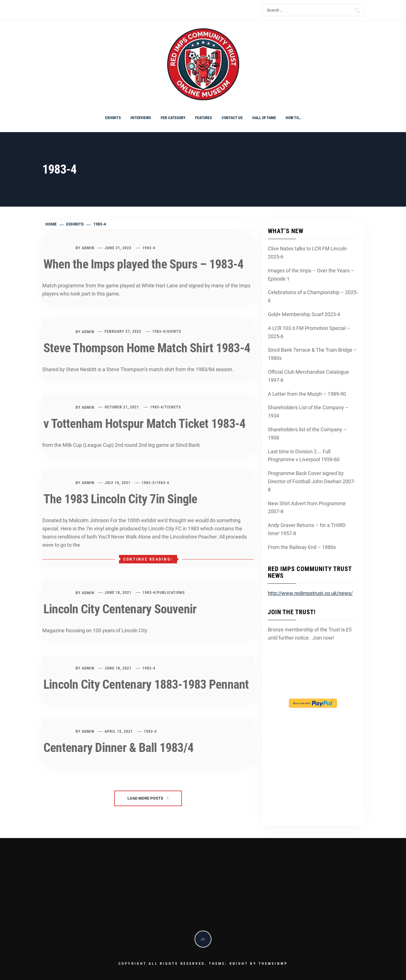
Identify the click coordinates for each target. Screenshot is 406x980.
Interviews (141, 118)
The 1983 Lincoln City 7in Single (120, 499)
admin (88, 248)
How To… (293, 118)
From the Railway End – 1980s (302, 547)
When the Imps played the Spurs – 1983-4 (143, 264)
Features (204, 118)
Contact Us (232, 118)
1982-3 (148, 483)
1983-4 (149, 248)
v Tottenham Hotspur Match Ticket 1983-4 (144, 424)
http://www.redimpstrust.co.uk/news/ (310, 593)
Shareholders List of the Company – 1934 (308, 412)
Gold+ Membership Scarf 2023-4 (304, 314)
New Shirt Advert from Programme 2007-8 (307, 508)
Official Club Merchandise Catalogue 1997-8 (308, 376)
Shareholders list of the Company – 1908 (307, 434)
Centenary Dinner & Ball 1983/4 (118, 748)
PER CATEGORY (173, 118)
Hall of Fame (264, 118)
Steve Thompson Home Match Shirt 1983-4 (147, 348)
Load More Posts (148, 798)
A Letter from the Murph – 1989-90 (307, 394)
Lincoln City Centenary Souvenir (120, 609)
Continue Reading (148, 559)
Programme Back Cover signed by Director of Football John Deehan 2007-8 (312, 481)
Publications (171, 592)
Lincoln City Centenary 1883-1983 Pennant (146, 684)
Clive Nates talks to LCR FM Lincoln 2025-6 (307, 253)
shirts (174, 331)
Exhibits (113, 118)
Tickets (173, 407)
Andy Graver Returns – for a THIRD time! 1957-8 (307, 529)
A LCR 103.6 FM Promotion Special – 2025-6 (309, 332)
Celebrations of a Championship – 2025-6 (313, 296)
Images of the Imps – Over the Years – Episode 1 (311, 275)
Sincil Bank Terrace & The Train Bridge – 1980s (312, 354)
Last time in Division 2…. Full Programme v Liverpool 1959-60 (304, 456)
